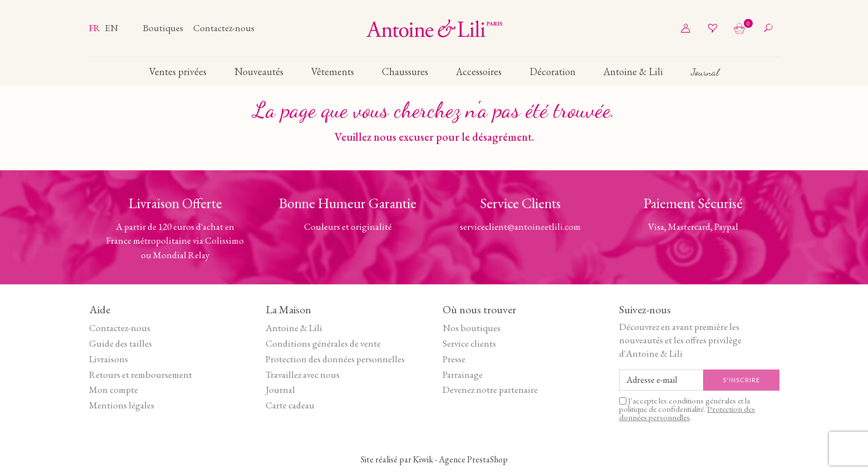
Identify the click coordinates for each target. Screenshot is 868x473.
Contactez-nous (224, 28)
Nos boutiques (472, 328)
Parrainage (463, 375)
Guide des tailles (121, 343)
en (111, 28)
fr (95, 28)
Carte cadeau (290, 405)
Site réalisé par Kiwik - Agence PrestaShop (434, 459)
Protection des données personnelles (335, 359)
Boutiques (164, 28)
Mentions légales (122, 405)
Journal (280, 390)
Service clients (469, 343)
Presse (454, 359)
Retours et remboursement (141, 375)
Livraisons (109, 359)
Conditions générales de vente (323, 343)
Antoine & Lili (294, 328)
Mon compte (114, 390)
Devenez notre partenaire (490, 390)
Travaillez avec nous (303, 375)
